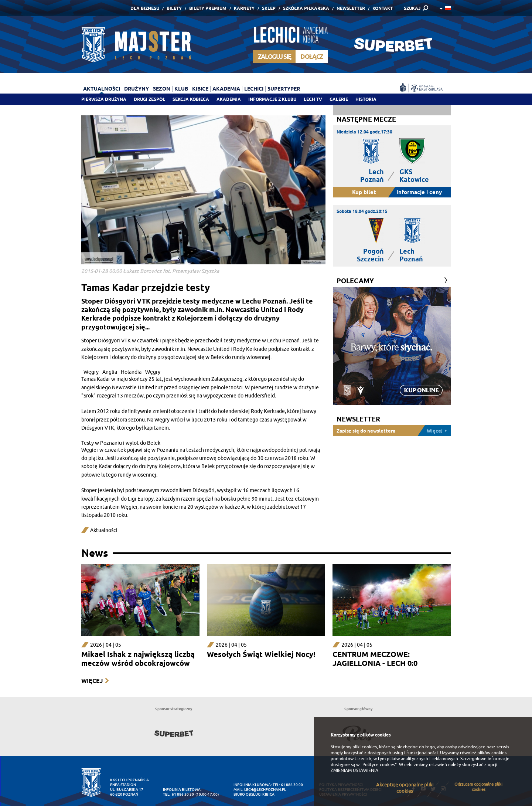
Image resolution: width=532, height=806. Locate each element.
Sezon (162, 89)
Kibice (200, 89)
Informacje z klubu (272, 99)
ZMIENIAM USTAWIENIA (354, 771)
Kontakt (383, 8)
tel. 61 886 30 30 (178, 794)
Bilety (174, 8)
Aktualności (102, 89)
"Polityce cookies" (379, 765)
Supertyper (284, 89)
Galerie (339, 99)
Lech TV (313, 99)
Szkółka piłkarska (306, 8)
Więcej (92, 681)
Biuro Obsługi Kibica (254, 794)
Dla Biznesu (145, 8)
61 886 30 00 (292, 785)
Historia (366, 99)
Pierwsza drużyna (104, 99)
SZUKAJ (412, 8)
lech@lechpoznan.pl (265, 790)
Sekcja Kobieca (191, 99)
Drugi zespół (149, 99)
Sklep (269, 8)
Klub (181, 89)
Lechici (254, 89)
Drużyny (137, 89)
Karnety (244, 8)
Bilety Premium (208, 8)
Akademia (229, 99)
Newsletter (351, 8)
